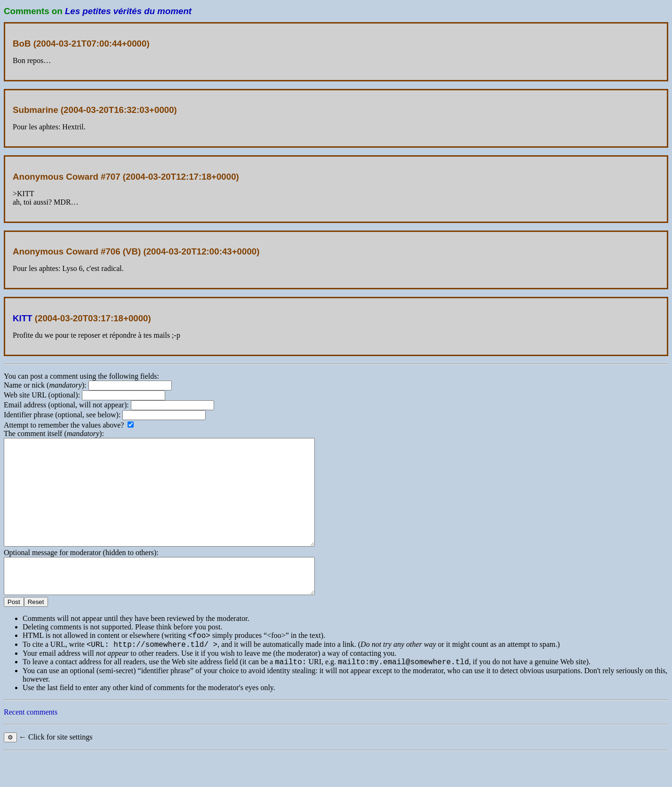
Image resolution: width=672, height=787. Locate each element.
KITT (23, 318)
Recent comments (31, 744)
